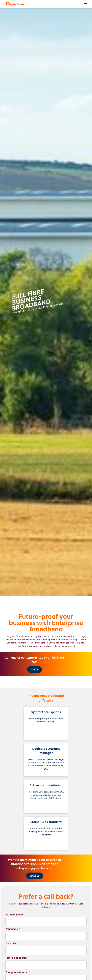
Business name (15, 914)
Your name (13, 929)
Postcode (12, 943)
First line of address (17, 958)
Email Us (35, 876)
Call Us (34, 669)
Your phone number (18, 972)
